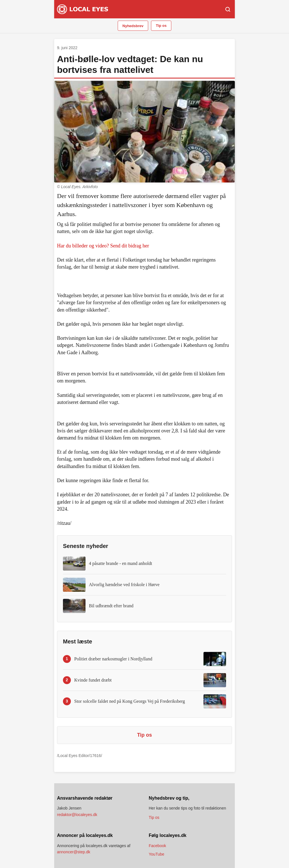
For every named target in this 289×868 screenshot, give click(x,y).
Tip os (161, 26)
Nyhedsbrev (133, 26)
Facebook (157, 846)
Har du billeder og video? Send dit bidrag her (103, 246)
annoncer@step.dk (74, 852)
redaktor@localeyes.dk (77, 815)
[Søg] (228, 9)
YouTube (156, 854)
